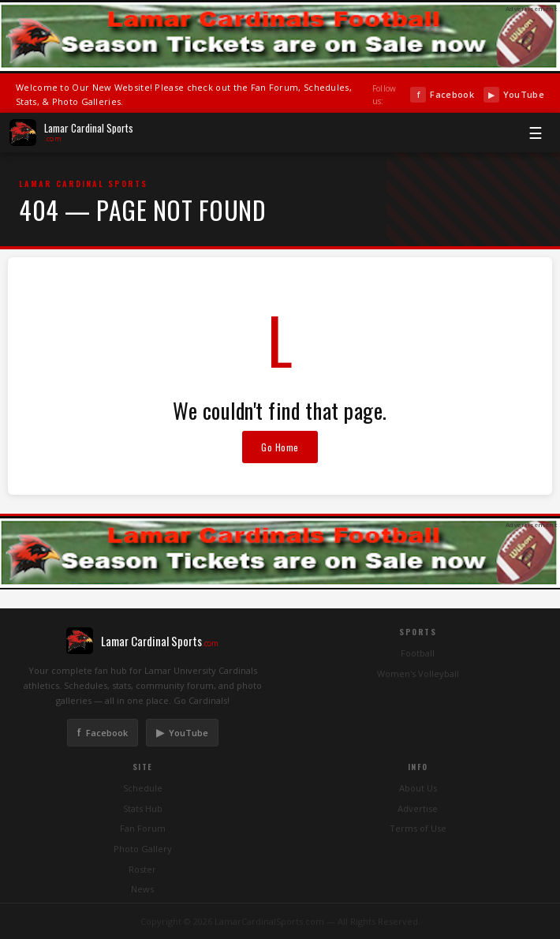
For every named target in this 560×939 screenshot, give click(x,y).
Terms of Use (418, 828)
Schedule (143, 788)
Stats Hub (143, 808)
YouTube (514, 95)
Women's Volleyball (418, 673)
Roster (142, 869)
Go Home (280, 447)
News (142, 889)
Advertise (418, 808)
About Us (418, 788)
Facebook (442, 95)
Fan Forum (143, 828)
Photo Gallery (143, 849)
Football (418, 653)
